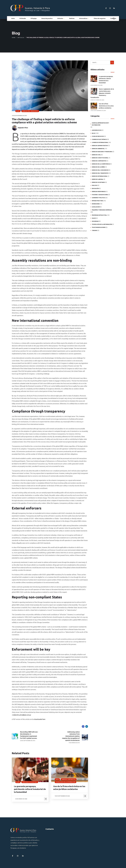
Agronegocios (97, 130)
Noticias (72, 18)
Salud (94, 218)
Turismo (95, 230)
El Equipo (34, 18)
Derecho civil (96, 155)
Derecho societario (98, 182)
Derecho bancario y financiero (102, 152)
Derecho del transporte (30, 111)
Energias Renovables (99, 191)
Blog (18, 111)
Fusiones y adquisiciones (100, 195)
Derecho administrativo (100, 145)
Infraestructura (97, 201)
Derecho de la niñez (98, 167)
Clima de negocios (100, 18)
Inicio (13, 18)
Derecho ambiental (98, 149)
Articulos (21, 38)
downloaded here (40, 719)
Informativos (83, 18)
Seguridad (95, 221)
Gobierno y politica (98, 198)
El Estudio (23, 18)
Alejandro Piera (23, 128)
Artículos (60, 18)
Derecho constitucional (100, 158)
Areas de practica (47, 18)
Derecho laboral (98, 179)
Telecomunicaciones (99, 227)
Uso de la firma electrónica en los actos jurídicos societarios (69, 788)
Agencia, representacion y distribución (100, 124)
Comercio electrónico (99, 139)
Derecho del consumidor (100, 170)
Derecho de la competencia (101, 164)
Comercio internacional (100, 142)
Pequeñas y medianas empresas (102, 210)
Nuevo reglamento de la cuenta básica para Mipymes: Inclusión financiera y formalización (102, 93)
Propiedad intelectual (30, 782)
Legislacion (96, 207)
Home (14, 38)
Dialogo (95, 185)
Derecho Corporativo (69, 779)
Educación (95, 188)
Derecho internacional (100, 176)
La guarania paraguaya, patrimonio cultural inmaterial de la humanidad (30, 789)
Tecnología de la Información (65, 782)
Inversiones (96, 204)
